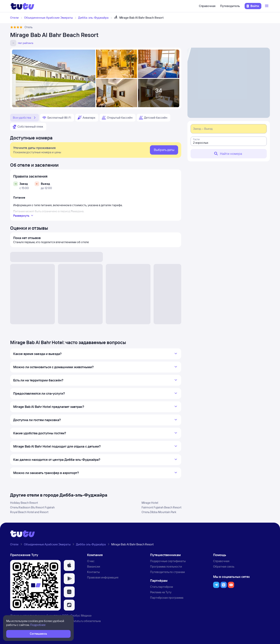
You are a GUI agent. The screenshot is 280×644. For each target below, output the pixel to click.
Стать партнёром (161, 587)
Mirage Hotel (150, 503)
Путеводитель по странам (167, 572)
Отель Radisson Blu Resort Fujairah (32, 507)
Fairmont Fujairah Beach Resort (161, 507)
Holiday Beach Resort (24, 503)
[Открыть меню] (267, 6)
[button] (69, 565)
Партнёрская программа (167, 598)
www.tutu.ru (76, 621)
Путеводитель (230, 6)
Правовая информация (103, 577)
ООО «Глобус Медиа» (77, 616)
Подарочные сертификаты (168, 561)
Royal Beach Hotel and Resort (29, 512)
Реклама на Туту (161, 592)
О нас (91, 561)
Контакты (93, 572)
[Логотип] (22, 6)
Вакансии (94, 566)
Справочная (207, 6)
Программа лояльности (166, 566)
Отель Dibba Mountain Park (159, 512)
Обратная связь (224, 566)
